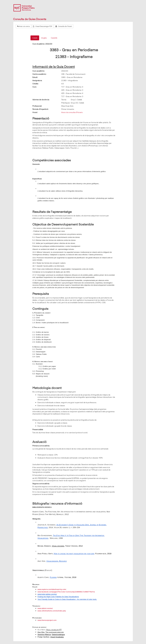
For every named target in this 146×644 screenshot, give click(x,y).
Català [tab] (35, 38)
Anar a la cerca (23, 26)
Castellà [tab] (54, 38)
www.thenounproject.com (47, 620)
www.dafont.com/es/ (45, 608)
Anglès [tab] (44, 38)
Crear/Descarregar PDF (43, 26)
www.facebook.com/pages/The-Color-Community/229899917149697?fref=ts (66, 592)
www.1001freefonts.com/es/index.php (52, 611)
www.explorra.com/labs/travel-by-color (52, 589)
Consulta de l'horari (64, 26)
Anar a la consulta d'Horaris (72, 112)
